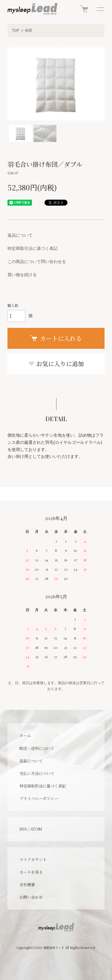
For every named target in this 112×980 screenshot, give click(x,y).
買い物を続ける (22, 275)
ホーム (25, 735)
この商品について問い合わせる (37, 262)
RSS (23, 829)
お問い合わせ (31, 897)
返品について (20, 235)
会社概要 (27, 885)
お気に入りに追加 (56, 364)
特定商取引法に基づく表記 (33, 248)
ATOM (36, 829)
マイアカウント (33, 859)
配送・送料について (37, 748)
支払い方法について (37, 773)
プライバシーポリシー (39, 798)
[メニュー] (100, 9)
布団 (28, 30)
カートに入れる (56, 338)
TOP (16, 30)
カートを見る (31, 872)
